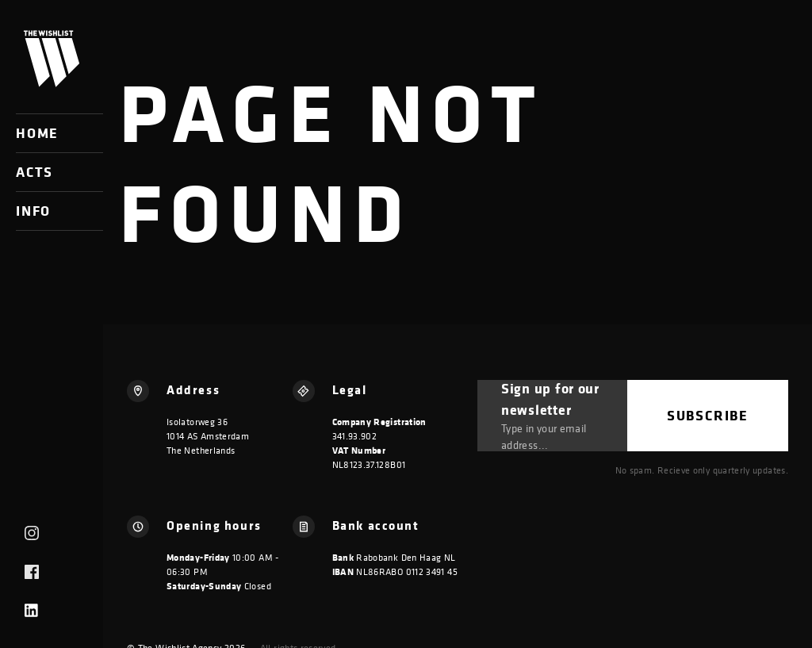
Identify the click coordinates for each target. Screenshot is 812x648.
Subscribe (708, 415)
